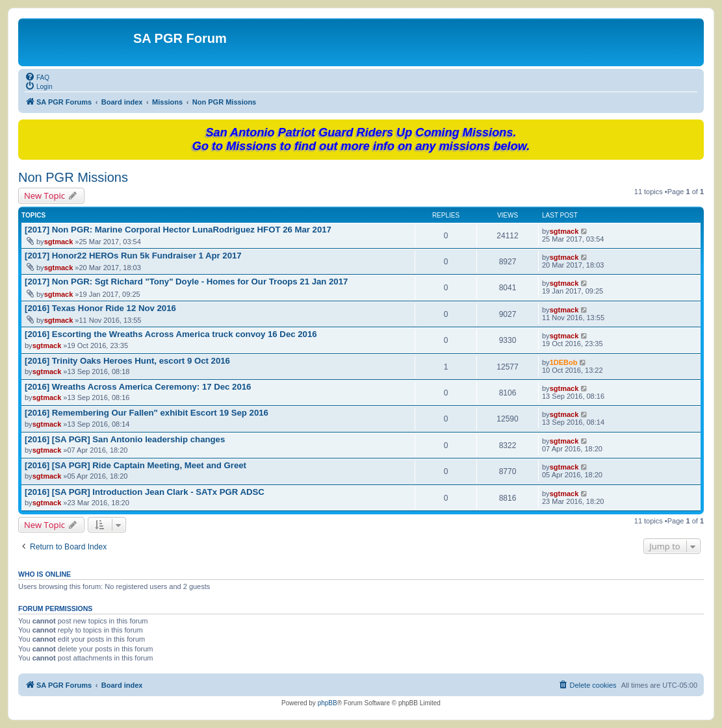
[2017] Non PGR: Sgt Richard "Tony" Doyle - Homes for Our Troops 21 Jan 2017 (186, 282)
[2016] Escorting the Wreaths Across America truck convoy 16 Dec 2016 (171, 334)
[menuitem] (37, 77)
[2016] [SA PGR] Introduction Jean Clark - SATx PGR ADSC (145, 492)
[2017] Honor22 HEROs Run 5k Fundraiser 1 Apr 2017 (133, 256)
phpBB (328, 703)
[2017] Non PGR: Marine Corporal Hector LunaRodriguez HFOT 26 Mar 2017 (178, 230)
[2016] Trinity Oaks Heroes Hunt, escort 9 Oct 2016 (127, 361)
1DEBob (564, 362)
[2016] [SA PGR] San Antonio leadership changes (125, 439)
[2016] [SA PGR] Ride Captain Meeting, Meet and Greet (135, 465)
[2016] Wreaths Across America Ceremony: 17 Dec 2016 (138, 387)
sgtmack (59, 242)
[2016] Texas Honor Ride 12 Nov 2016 (100, 308)
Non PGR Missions (73, 177)
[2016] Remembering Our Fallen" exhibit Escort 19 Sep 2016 (147, 413)
